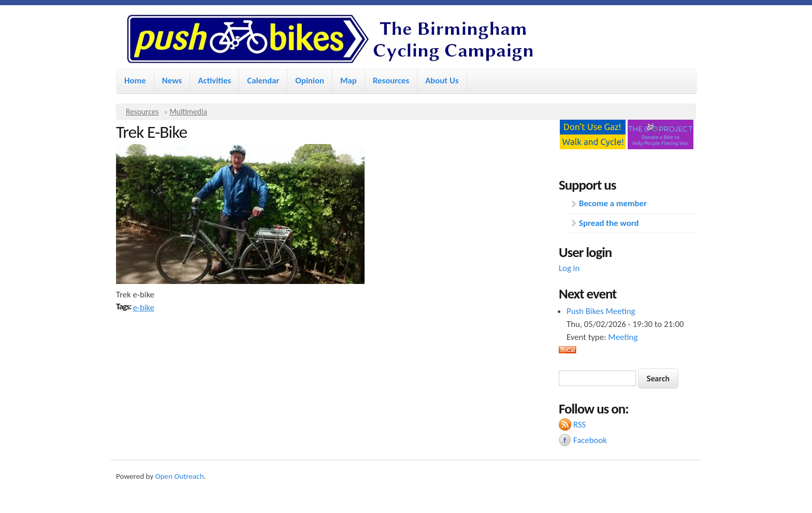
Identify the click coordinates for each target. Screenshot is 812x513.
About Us (442, 81)
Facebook (590, 440)
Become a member (613, 203)
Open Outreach (180, 476)
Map (349, 81)
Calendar (263, 81)
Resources (391, 81)
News (172, 81)
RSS (579, 425)
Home (135, 81)
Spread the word (609, 223)
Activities (214, 81)
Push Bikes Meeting (601, 311)
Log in (569, 268)
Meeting (623, 337)
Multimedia (188, 112)
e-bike (143, 308)
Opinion (310, 81)
